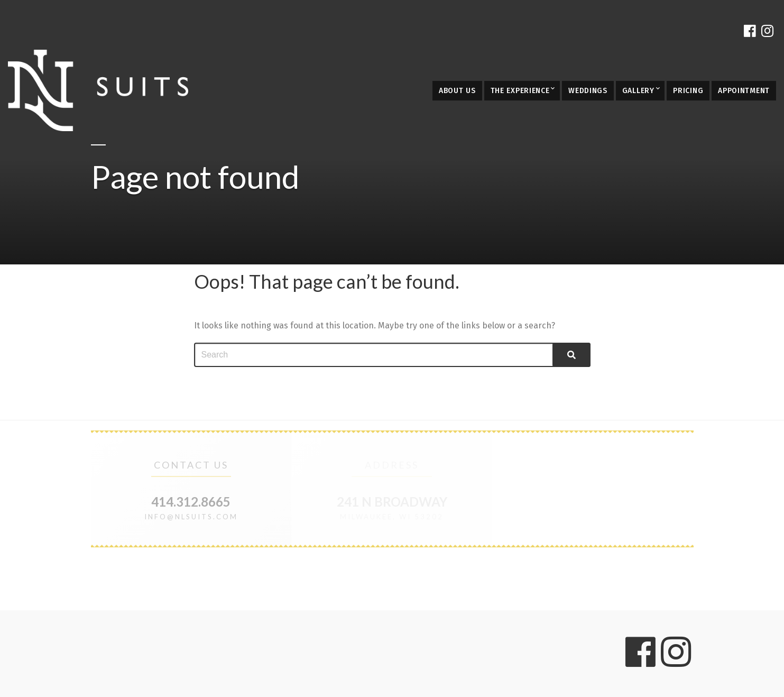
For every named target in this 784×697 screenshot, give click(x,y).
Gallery (638, 91)
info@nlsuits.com (191, 517)
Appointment (744, 91)
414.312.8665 (191, 502)
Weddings (588, 91)
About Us (457, 91)
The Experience (520, 91)
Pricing (688, 91)
